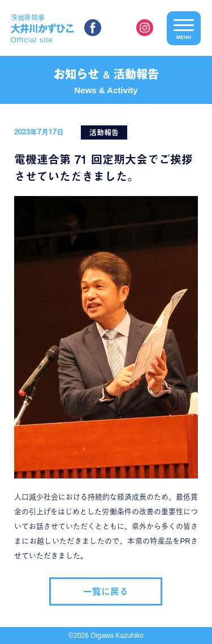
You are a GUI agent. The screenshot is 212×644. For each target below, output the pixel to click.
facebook (93, 28)
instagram (145, 28)
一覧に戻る (106, 591)
